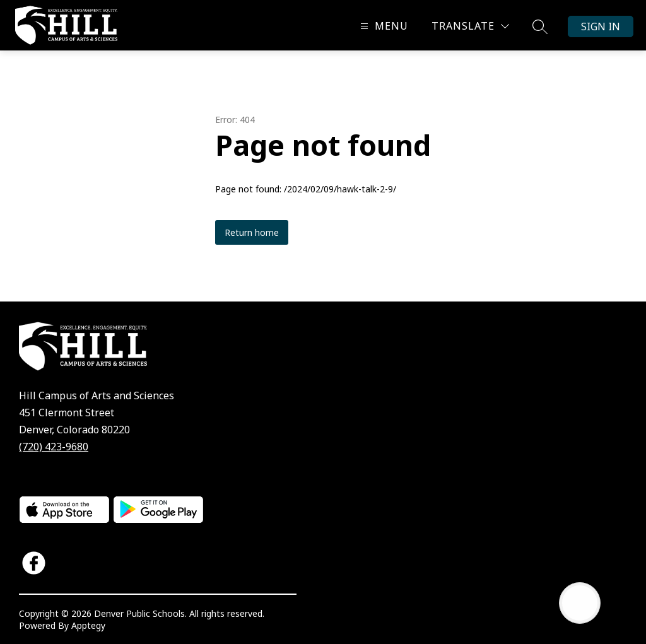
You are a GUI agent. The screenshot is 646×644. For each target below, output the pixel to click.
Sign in (601, 26)
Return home (252, 232)
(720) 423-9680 (54, 447)
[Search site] (540, 26)
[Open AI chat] (580, 603)
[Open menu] (383, 26)
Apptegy (88, 625)
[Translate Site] (470, 26)
